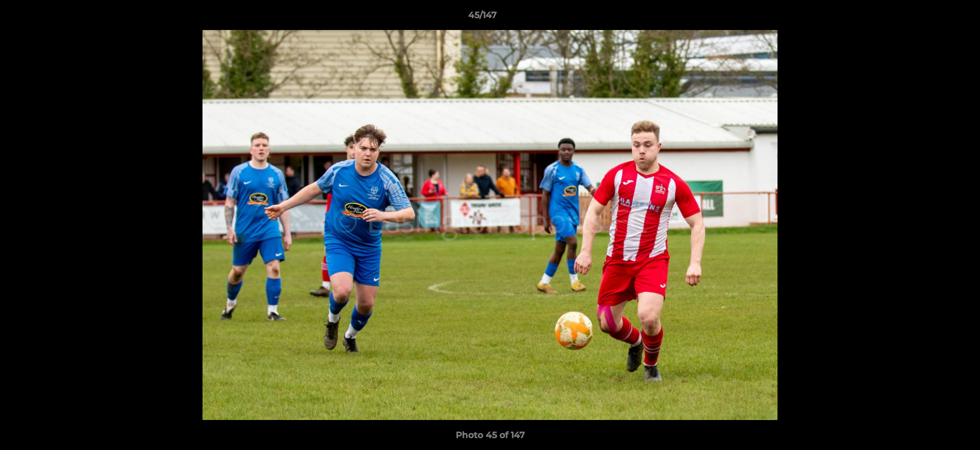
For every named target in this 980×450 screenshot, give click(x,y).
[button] (927, 18)
